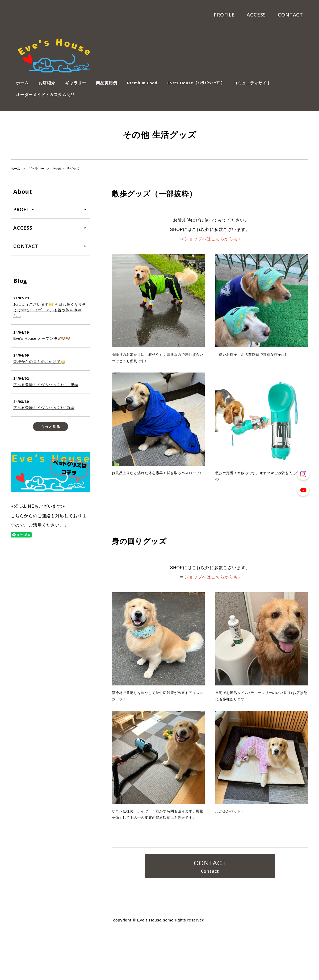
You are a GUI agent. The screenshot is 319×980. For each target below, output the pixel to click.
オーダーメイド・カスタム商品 (45, 95)
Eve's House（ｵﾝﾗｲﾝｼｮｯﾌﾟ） (196, 83)
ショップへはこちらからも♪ (212, 239)
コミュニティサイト (252, 83)
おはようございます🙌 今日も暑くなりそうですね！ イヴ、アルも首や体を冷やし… (50, 310)
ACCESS (256, 15)
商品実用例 (106, 83)
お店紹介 (47, 83)
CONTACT (290, 15)
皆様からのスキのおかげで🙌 (39, 362)
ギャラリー (76, 83)
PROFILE (224, 15)
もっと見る (51, 427)
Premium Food (142, 83)
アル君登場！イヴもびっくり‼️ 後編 (46, 385)
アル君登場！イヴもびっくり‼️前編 (44, 408)
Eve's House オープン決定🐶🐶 (42, 338)
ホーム (22, 83)
